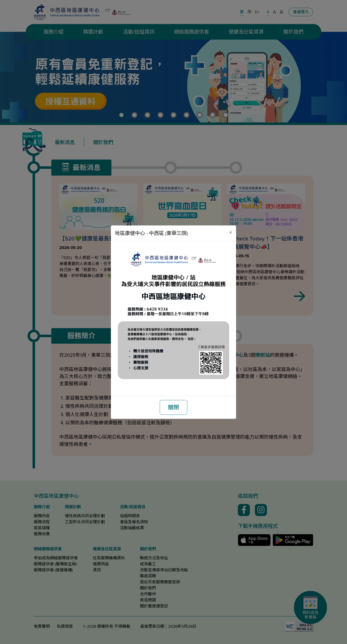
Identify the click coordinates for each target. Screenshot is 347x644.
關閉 (173, 407)
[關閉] (231, 232)
